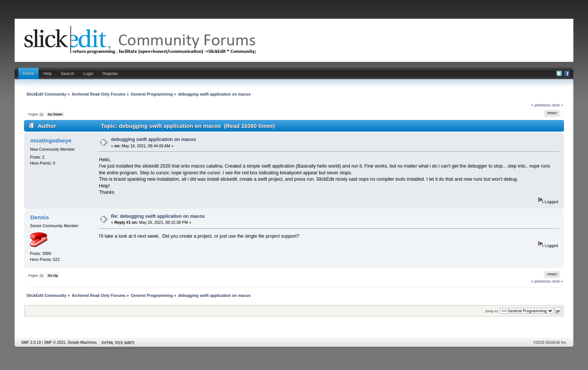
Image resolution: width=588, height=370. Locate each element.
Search (67, 73)
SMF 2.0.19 (31, 342)
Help (47, 73)
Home (28, 73)
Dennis (40, 217)
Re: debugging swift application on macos (158, 216)
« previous (541, 105)
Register (110, 73)
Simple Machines (82, 342)
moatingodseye (51, 140)
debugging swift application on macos (154, 139)
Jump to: (492, 311)
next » (557, 105)
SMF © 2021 (55, 342)
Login (88, 73)
